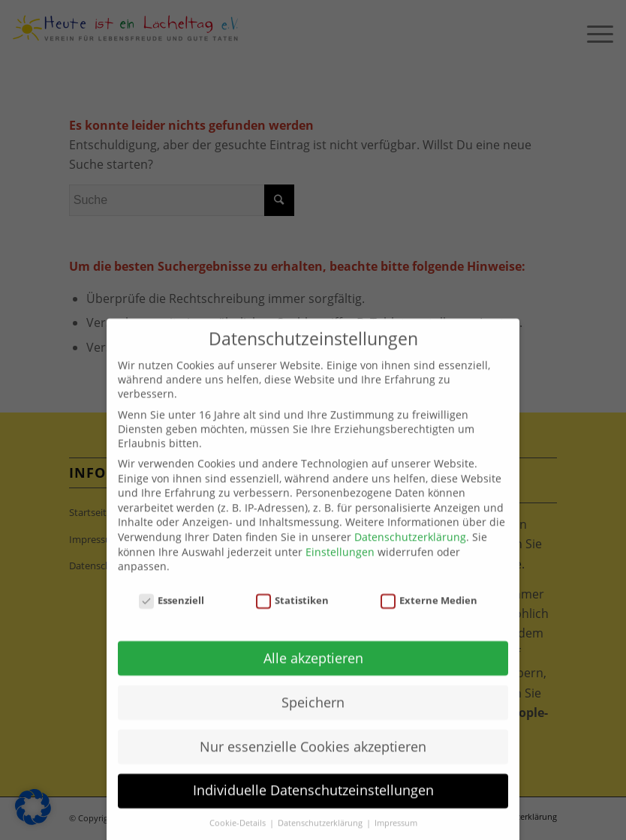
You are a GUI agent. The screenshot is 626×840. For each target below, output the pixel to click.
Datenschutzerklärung (410, 556)
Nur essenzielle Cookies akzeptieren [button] (313, 765)
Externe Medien (429, 619)
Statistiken (293, 619)
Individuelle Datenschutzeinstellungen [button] (313, 809)
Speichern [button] (313, 721)
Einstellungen (340, 570)
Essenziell (172, 619)
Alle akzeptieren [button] (313, 676)
